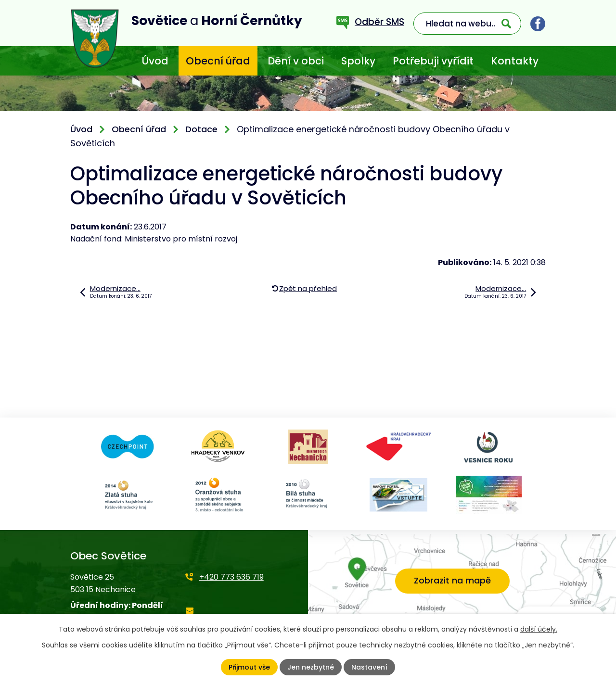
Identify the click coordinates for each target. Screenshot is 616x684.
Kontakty (515, 61)
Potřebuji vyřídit (433, 61)
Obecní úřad (218, 61)
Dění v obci (296, 61)
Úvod (155, 61)
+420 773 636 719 (231, 577)
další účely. (539, 629)
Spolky (358, 61)
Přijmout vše (249, 667)
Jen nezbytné (311, 667)
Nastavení (369, 667)
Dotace (201, 129)
